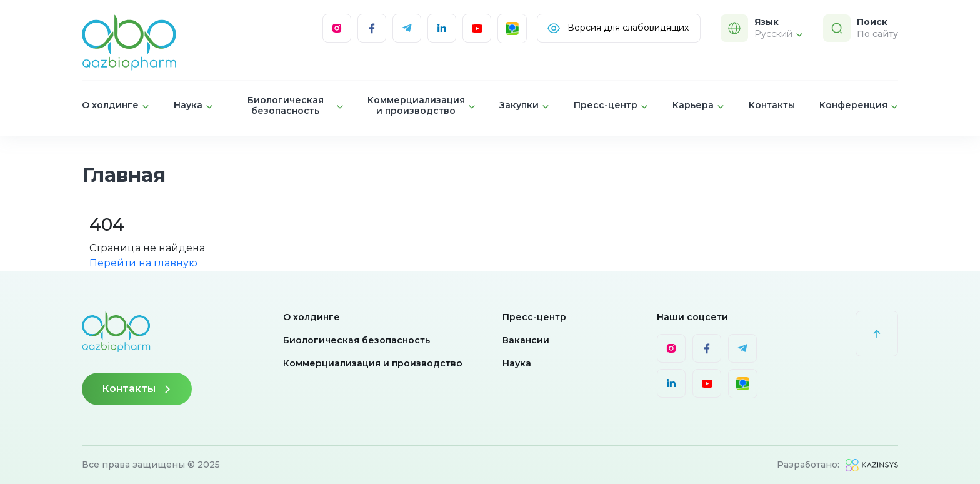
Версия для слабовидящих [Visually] (617, 28)
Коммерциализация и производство (373, 363)
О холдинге (312, 317)
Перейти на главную (143, 263)
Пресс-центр (534, 317)
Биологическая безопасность (357, 340)
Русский (779, 34)
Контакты (772, 105)
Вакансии (526, 340)
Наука (517, 363)
